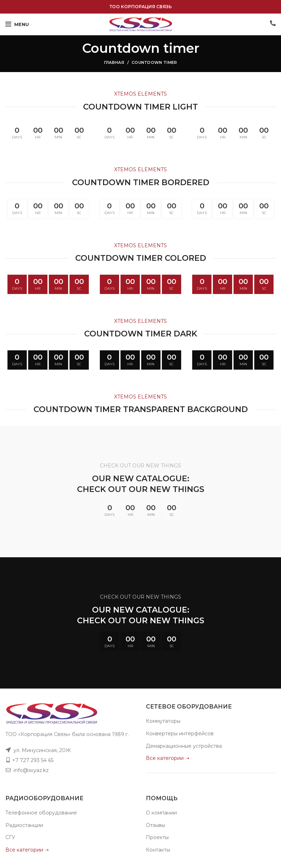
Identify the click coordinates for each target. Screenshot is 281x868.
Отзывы (155, 825)
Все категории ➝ (168, 758)
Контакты (158, 850)
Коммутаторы (163, 721)
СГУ (10, 837)
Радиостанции (24, 825)
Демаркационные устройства (184, 746)
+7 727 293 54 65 (33, 760)
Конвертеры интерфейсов (180, 734)
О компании (161, 813)
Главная (114, 62)
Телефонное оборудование (41, 813)
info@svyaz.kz (31, 770)
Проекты (157, 837)
